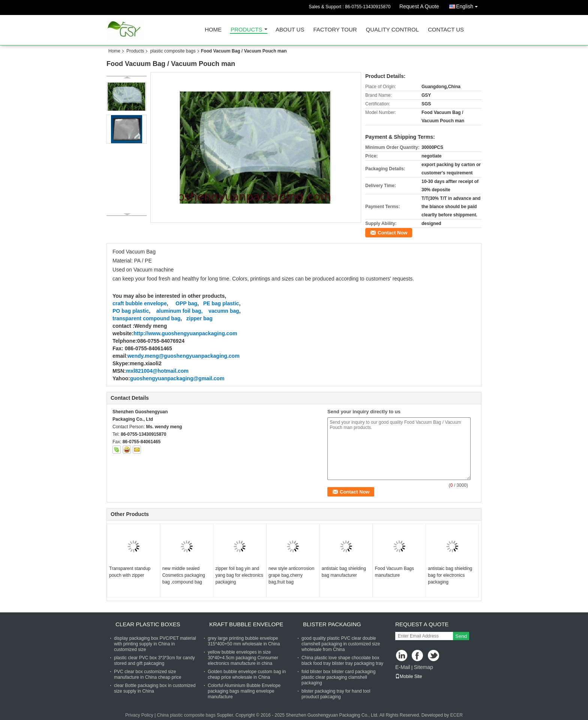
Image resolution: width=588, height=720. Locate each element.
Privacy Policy (139, 715)
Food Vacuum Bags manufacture (395, 572)
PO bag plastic (131, 311)
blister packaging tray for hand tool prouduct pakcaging (336, 694)
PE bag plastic (221, 303)
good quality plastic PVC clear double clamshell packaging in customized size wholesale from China (341, 644)
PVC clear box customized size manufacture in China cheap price (148, 674)
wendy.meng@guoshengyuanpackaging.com (184, 356)
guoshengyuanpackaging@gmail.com (177, 378)
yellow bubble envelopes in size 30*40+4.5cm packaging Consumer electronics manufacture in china (243, 658)
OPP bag (186, 303)
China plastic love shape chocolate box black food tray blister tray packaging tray (342, 661)
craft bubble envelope (140, 303)
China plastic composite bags (186, 715)
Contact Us (446, 30)
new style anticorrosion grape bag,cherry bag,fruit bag (291, 575)
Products (246, 30)
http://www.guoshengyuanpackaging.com (185, 333)
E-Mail (403, 667)
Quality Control (392, 30)
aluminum (167, 311)
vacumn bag (224, 311)
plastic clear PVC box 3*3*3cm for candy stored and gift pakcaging (154, 661)
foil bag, (193, 311)
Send (461, 636)
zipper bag (199, 318)
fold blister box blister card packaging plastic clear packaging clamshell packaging (338, 677)
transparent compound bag (146, 318)
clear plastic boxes (148, 624)
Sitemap (423, 667)
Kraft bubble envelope (246, 624)
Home (213, 30)
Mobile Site (409, 676)
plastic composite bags (173, 51)
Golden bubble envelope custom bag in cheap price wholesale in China (247, 674)
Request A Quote (419, 6)
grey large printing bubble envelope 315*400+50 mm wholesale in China (244, 641)
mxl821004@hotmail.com (157, 371)
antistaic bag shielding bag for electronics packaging (450, 575)
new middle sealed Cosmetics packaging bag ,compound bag (184, 575)
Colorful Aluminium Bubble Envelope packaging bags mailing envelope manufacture (244, 691)
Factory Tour (335, 30)
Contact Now (392, 233)
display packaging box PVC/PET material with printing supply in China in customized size (155, 644)
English (469, 5)
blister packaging (332, 624)
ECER (457, 715)
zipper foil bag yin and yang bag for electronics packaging (239, 575)
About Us (290, 30)
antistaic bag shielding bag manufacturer (344, 572)
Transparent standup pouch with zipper (130, 572)
